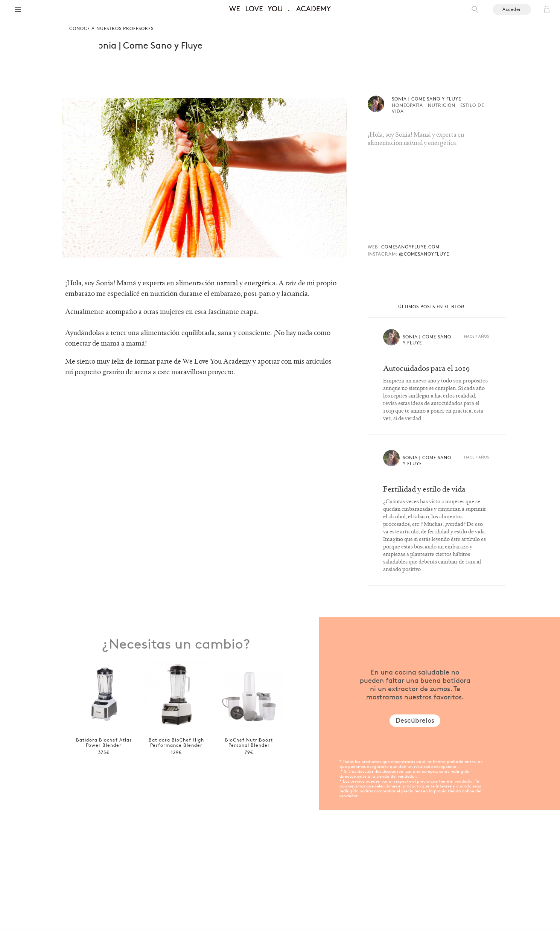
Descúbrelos (415, 720)
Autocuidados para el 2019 (427, 369)
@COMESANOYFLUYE (424, 254)
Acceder (512, 9)
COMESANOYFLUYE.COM (410, 247)
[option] (104, 706)
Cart (547, 9)
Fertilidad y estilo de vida (424, 489)
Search (475, 9)
